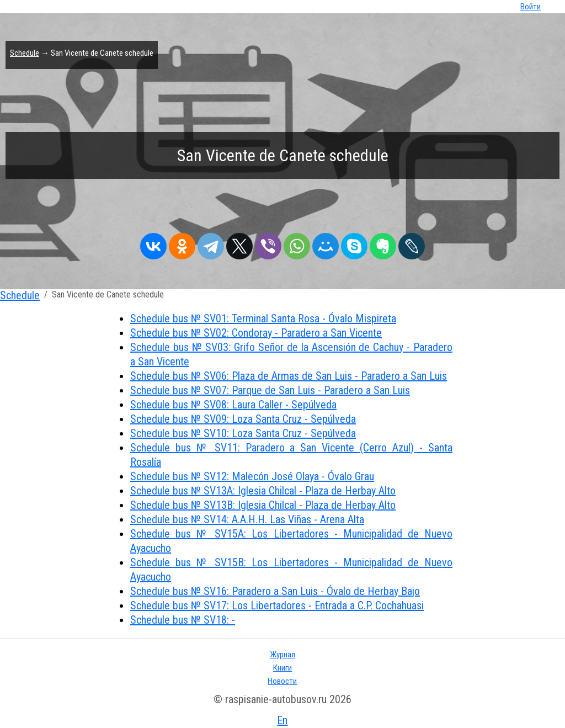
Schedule (25, 53)
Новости (282, 681)
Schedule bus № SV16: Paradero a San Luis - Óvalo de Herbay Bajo (275, 591)
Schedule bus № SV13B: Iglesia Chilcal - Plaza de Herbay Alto (263, 505)
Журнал (282, 655)
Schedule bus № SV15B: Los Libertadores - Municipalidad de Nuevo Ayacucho (291, 570)
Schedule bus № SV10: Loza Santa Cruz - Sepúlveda (243, 433)
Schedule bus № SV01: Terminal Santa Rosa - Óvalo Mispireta (263, 318)
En (282, 720)
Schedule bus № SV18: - (183, 620)
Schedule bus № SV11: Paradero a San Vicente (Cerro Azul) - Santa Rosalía (291, 455)
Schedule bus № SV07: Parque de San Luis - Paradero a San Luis (270, 390)
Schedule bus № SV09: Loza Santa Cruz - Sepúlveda (243, 419)
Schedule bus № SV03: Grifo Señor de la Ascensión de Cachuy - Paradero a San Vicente (291, 354)
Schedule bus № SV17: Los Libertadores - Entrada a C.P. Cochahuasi (277, 605)
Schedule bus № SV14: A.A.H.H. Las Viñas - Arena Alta (247, 519)
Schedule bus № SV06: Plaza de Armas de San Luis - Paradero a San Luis (289, 376)
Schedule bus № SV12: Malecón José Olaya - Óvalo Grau (252, 476)
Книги (282, 668)
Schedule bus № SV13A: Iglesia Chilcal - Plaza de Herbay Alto (263, 491)
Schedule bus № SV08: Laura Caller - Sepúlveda (233, 405)
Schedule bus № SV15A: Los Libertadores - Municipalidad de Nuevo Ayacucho (291, 541)
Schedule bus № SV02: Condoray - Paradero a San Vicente (256, 333)
